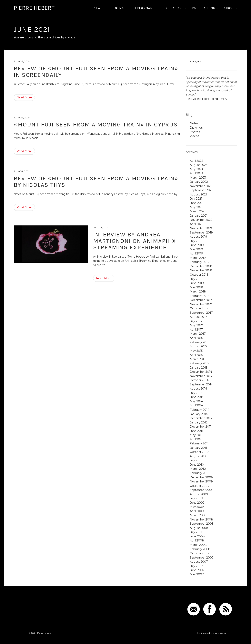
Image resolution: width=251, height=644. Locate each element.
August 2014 (198, 389)
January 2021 (199, 216)
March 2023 (198, 178)
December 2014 (201, 372)
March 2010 (198, 469)
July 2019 (196, 241)
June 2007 (197, 570)
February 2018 (200, 296)
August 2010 (199, 456)
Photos (195, 132)
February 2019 (200, 262)
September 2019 (201, 233)
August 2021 (198, 194)
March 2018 (198, 292)
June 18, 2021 (22, 171)
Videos (194, 136)
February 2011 (199, 443)
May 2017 (196, 325)
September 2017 (201, 313)
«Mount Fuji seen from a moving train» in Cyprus (96, 124)
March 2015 (198, 359)
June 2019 (197, 245)
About (231, 8)
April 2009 (197, 511)
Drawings (196, 128)
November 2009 (201, 481)
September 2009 (202, 490)
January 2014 (199, 414)
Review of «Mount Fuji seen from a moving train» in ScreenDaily (96, 72)
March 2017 (198, 334)
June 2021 (197, 203)
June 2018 (197, 283)
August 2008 (199, 528)
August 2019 (198, 237)
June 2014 (197, 397)
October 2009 (200, 486)
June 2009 (197, 503)
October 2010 (199, 452)
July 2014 (196, 393)
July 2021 (196, 199)
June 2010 (197, 465)
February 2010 (200, 473)
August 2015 (198, 346)
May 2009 (197, 507)
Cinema (119, 8)
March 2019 (198, 258)
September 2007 (202, 558)
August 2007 (199, 562)
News (100, 8)
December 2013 (201, 418)
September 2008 (202, 524)
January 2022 (199, 182)
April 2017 (196, 330)
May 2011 (196, 435)
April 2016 (196, 338)
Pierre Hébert (34, 8)
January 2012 (199, 422)
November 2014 (201, 376)
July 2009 (196, 498)
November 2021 (201, 186)
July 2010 (196, 460)
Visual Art (176, 8)
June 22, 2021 (22, 61)
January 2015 (199, 368)
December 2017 (201, 300)
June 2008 (197, 536)
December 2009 (201, 477)
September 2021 (201, 190)
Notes (194, 123)
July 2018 (196, 279)
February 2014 (200, 410)
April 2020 (197, 224)
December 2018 (201, 266)
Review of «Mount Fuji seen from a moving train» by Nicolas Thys (96, 182)
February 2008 (200, 549)
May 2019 (196, 249)
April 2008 (197, 540)
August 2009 (199, 494)
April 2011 (196, 439)
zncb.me (222, 633)
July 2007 (196, 566)
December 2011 (201, 427)
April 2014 (196, 405)
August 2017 (198, 317)
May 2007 (197, 574)
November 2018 (201, 270)
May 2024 (197, 169)
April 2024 (197, 173)
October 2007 (200, 553)
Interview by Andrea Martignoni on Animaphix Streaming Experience (135, 241)
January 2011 (198, 448)
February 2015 (199, 363)
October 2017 (199, 308)
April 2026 (196, 161)
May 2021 (196, 207)
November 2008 (201, 520)
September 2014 (201, 384)
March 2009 (198, 515)
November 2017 (201, 304)
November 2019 (201, 228)
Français (195, 61)
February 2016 (199, 342)
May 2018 (196, 287)
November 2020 (201, 220)
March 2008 (198, 545)
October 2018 (199, 275)
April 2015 (196, 355)
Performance (146, 8)
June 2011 (196, 431)
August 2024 (199, 165)
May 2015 (196, 351)
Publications (205, 8)
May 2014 (196, 401)
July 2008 (197, 532)
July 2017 (196, 321)
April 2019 (196, 253)
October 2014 (199, 380)
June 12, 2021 (101, 227)
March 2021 (198, 211)
